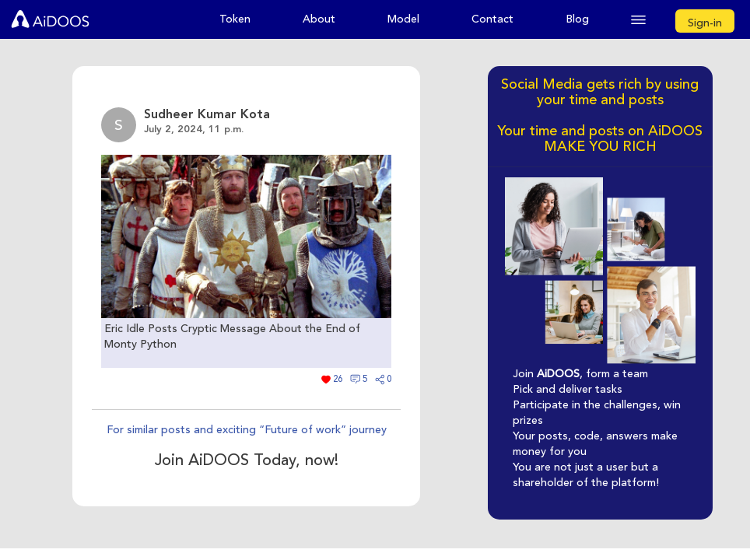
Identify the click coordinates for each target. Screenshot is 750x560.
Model (403, 19)
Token (235, 19)
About (319, 19)
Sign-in (705, 23)
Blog (577, 19)
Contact (492, 19)
